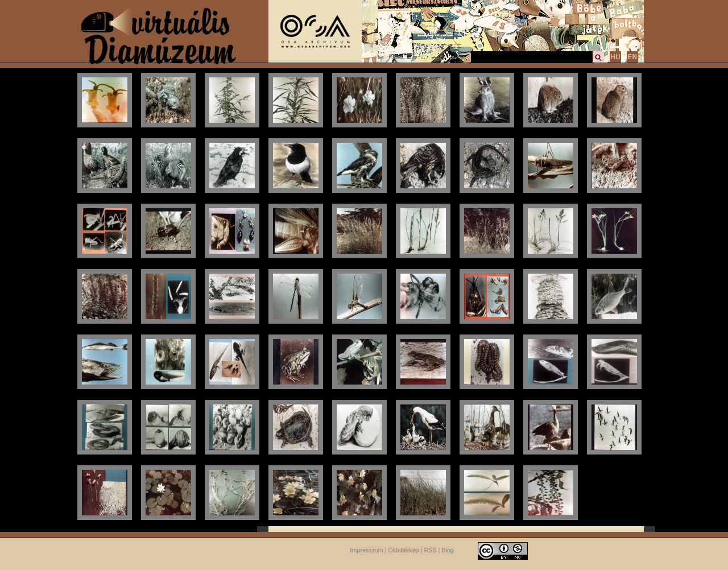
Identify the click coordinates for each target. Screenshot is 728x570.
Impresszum (367, 550)
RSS (431, 550)
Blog (447, 550)
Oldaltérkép (404, 550)
